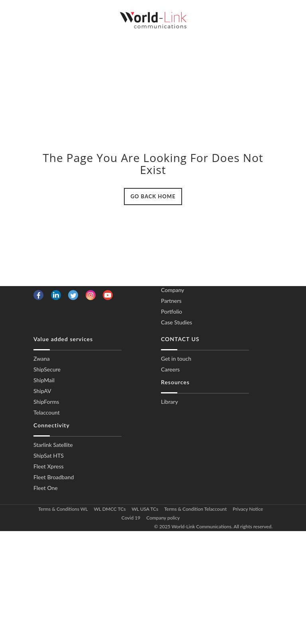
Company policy (163, 518)
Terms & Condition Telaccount (195, 509)
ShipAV (42, 391)
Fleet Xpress (49, 466)
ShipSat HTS (49, 455)
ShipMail (44, 380)
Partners (171, 301)
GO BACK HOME (153, 196)
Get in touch (176, 359)
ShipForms (46, 402)
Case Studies (177, 322)
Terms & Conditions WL (63, 509)
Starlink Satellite (53, 445)
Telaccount (47, 412)
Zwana (42, 359)
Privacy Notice (248, 509)
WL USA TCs (145, 509)
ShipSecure (47, 369)
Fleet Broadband (54, 477)
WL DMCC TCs (110, 509)
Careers (170, 369)
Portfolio (172, 311)
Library (170, 402)
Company (173, 290)
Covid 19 (131, 518)
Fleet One (46, 488)
